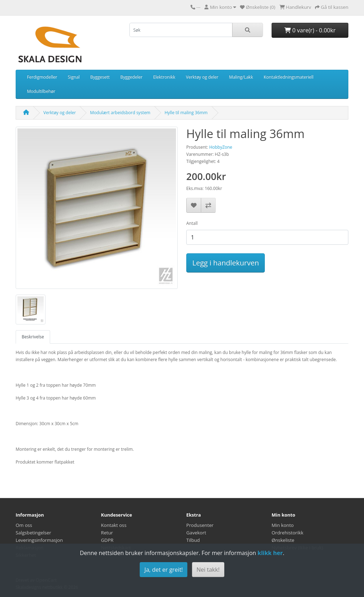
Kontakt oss (114, 525)
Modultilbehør (41, 91)
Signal (74, 77)
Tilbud (193, 540)
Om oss (24, 525)
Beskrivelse (33, 337)
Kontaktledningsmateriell (289, 77)
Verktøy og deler (202, 77)
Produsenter (200, 525)
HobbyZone (221, 147)
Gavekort (196, 533)
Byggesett (100, 77)
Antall (192, 223)
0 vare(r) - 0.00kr (310, 30)
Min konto (283, 525)
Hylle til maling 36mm (186, 113)
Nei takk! (208, 570)
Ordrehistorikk (287, 533)
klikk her (270, 553)
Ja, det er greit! (164, 570)
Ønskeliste (283, 540)
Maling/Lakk (241, 77)
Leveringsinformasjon (39, 540)
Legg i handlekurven (226, 263)
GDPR (107, 540)
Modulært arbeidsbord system (120, 113)
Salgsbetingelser (33, 533)
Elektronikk (164, 77)
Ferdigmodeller (42, 77)
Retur (107, 533)
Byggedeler (132, 77)
